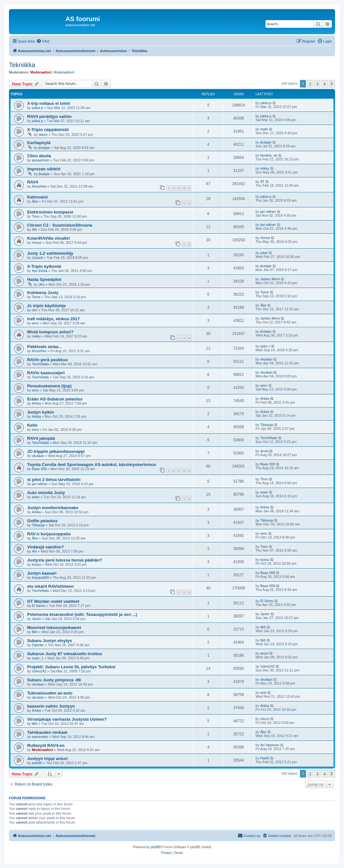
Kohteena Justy (43, 293)
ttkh (35, 632)
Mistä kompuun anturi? (50, 332)
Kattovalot (37, 197)
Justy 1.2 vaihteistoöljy (50, 253)
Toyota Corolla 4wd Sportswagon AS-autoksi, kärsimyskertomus (92, 465)
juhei (264, 253)
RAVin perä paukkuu (48, 360)
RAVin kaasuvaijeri (46, 373)
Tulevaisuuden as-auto (50, 693)
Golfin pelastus (42, 521)
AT (262, 182)
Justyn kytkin (41, 412)
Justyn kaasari (42, 573)
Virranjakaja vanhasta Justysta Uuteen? (67, 719)
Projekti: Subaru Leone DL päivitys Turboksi (71, 667)
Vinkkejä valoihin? (46, 547)
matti (264, 129)
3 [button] (317, 84)
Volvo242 (39, 671)
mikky (265, 168)
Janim (37, 619)
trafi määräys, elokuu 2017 (54, 319)
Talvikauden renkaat (47, 732)
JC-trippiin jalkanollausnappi (56, 451)
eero (35, 323)
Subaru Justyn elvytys (50, 641)
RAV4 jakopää (41, 438)
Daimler (38, 645)
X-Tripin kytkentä (44, 266)
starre (43, 135)
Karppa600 (41, 577)
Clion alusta (39, 156)
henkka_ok (269, 155)
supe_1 (38, 658)
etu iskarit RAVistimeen (50, 586)
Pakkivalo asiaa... (45, 347)
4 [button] (325, 84)
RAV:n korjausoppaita (49, 534)
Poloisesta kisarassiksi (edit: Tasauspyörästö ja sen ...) (82, 614)
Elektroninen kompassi (50, 212)
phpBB (156, 847)
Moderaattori (41, 72)
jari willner (268, 212)
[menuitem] (43, 41)
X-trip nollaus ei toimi (49, 103)
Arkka (36, 403)
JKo (42, 284)
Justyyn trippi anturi (47, 759)
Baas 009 (39, 469)
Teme (36, 297)
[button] (332, 84)
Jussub (38, 258)
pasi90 (37, 763)
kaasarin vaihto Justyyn (51, 706)
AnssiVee (39, 186)
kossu (37, 564)
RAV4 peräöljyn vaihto (49, 116)
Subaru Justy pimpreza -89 (54, 680)
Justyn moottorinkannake (53, 508)
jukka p (38, 108)
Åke (35, 201)
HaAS (265, 758)
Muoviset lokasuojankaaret (54, 628)
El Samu (39, 606)
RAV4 (33, 182)
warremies (40, 737)
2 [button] (310, 84)
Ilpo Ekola (40, 271)
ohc (35, 310)
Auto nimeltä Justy (46, 493)
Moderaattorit (64, 72)
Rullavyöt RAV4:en (46, 745)
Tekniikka (22, 65)
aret (263, 693)
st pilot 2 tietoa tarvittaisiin (54, 480)
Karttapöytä (39, 143)
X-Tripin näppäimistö (48, 130)
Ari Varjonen (270, 745)
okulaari (267, 359)
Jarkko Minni (270, 279)
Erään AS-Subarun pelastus (55, 399)
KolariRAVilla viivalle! (49, 238)
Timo (36, 216)
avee (36, 497)
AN (34, 229)
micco (265, 719)
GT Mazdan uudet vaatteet (53, 601)
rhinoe (37, 243)
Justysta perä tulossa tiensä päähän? (65, 560)
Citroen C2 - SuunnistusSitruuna (60, 225)
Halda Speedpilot (44, 279)
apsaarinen (41, 160)
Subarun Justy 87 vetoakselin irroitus (65, 654)
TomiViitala (40, 364)
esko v (265, 346)
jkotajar (44, 148)
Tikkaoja (267, 425)
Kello (32, 425)
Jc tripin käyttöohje (46, 306)
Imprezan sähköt (44, 169)
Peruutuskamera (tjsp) (49, 386)
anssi (264, 451)
